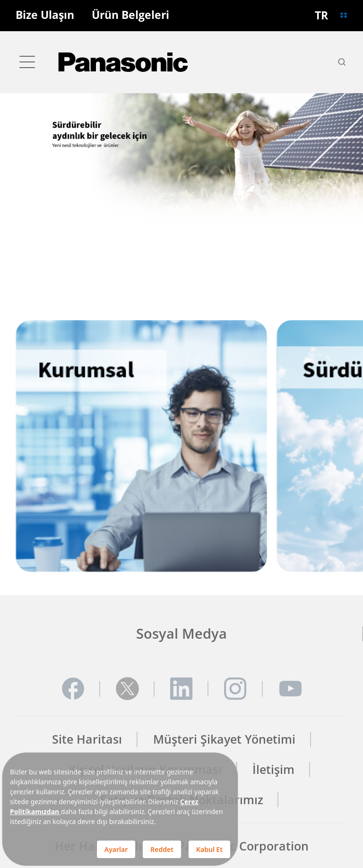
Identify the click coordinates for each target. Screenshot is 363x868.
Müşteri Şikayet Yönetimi (224, 739)
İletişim (273, 769)
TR (321, 15)
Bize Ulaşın (45, 15)
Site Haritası (87, 739)
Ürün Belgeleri (130, 15)
